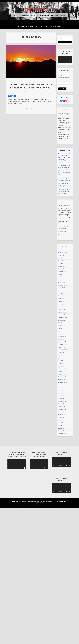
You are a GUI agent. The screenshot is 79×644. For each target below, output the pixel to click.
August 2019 (62, 385)
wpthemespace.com (54, 505)
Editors (39, 22)
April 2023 (61, 266)
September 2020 (63, 350)
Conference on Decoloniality (28, 27)
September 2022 (63, 285)
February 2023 (62, 272)
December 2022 (62, 277)
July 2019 (61, 388)
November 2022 (62, 280)
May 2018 (61, 425)
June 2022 (61, 293)
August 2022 (62, 288)
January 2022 (62, 307)
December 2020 (62, 342)
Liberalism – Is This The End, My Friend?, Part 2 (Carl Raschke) (64, 185)
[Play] (60, 62)
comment (39, 91)
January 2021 (62, 339)
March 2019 (61, 398)
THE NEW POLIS (40, 10)
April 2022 (61, 299)
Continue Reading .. (31, 109)
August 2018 (62, 417)
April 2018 (61, 428)
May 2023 (61, 263)
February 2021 (62, 336)
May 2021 (61, 328)
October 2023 (62, 250)
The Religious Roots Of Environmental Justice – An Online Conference (64, 179)
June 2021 (61, 326)
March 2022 (61, 301)
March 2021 (61, 334)
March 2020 (61, 366)
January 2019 (62, 404)
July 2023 (61, 258)
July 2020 (61, 355)
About (24, 22)
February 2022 (62, 304)
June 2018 (61, 423)
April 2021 (61, 331)
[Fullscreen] (71, 62)
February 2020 (62, 369)
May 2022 (61, 296)
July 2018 (61, 420)
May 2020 (61, 361)
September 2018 (63, 415)
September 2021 (63, 317)
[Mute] (69, 62)
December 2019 (62, 374)
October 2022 (62, 282)
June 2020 (61, 358)
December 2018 (62, 407)
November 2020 (62, 344)
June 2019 (61, 390)
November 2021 (62, 312)
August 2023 (62, 255)
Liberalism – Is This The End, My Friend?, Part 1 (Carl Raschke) (64, 191)
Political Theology (35, 82)
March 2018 (61, 431)
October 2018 (62, 412)
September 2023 (63, 253)
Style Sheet (59, 22)
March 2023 (61, 269)
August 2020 (62, 353)
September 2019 (63, 382)
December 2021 (62, 309)
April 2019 (61, 396)
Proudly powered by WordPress (28, 505)
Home (17, 22)
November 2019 (62, 377)
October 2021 (62, 315)
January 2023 (62, 274)
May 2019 (61, 393)
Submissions (48, 22)
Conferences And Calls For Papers (50, 27)
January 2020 (62, 371)
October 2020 (62, 347)
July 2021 (61, 323)
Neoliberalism (27, 82)
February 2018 (62, 434)
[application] (65, 60)
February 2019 (62, 401)
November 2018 (62, 409)
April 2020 (61, 363)
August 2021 (62, 320)
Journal (31, 22)
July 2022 (61, 290)
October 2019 (62, 380)
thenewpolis (32, 91)
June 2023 (61, 261)
